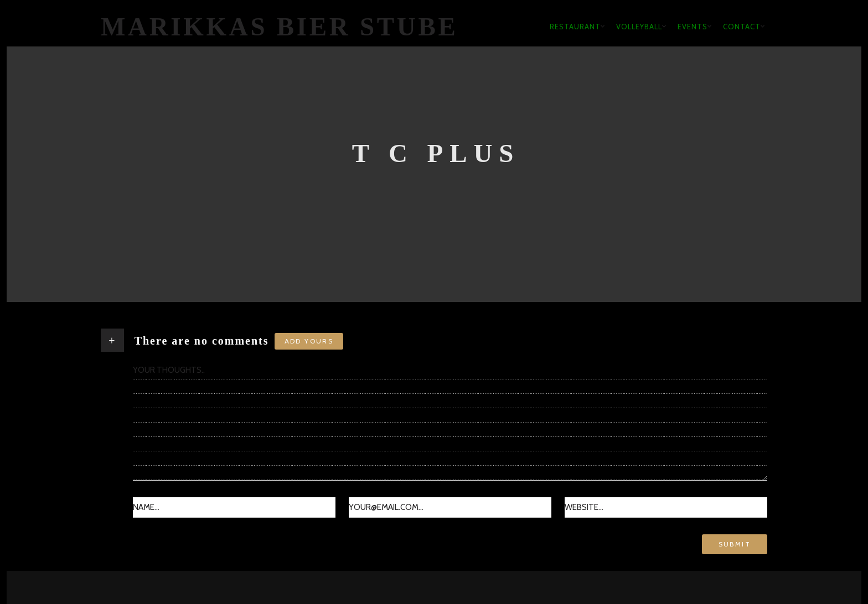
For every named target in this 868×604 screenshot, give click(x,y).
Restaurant (575, 27)
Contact (742, 27)
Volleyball (639, 27)
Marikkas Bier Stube (280, 27)
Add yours (309, 341)
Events (693, 27)
